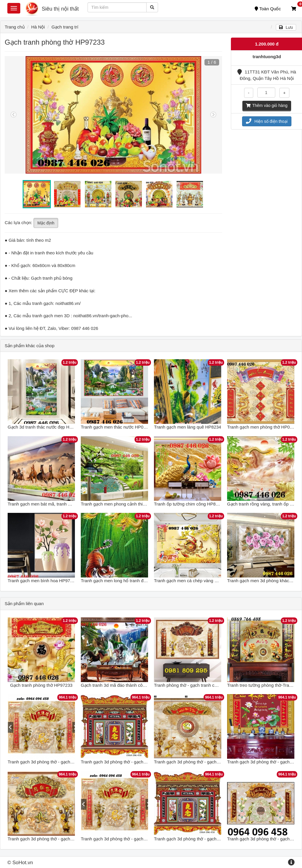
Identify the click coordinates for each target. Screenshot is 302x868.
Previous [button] (14, 115)
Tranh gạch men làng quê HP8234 (187, 427)
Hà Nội (38, 27)
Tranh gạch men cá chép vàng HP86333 (193, 581)
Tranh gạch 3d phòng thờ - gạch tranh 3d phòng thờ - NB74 (139, 762)
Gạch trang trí (65, 27)
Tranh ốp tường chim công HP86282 (190, 504)
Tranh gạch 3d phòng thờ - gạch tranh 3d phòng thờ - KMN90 (67, 839)
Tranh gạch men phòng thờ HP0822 (262, 427)
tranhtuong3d (267, 57)
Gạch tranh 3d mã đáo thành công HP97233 (124, 685)
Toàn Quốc (268, 9)
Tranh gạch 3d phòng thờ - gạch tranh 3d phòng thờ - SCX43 (213, 839)
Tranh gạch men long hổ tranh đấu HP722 (122, 581)
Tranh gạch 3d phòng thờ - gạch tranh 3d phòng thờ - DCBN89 (69, 762)
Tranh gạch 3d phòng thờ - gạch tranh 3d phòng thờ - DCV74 (213, 762)
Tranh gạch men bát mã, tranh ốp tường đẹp (51, 504)
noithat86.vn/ (68, 303)
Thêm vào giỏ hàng (267, 105)
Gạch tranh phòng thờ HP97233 (41, 685)
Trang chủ (15, 27)
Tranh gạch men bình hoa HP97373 (43, 581)
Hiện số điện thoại (267, 121)
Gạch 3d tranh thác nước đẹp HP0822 (45, 427)
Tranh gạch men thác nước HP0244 (116, 427)
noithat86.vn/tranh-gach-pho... (103, 316)
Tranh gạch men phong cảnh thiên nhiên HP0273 (129, 504)
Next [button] (213, 115)
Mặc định (46, 223)
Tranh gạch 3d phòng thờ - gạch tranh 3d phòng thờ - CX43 (139, 839)
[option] (113, 115)
